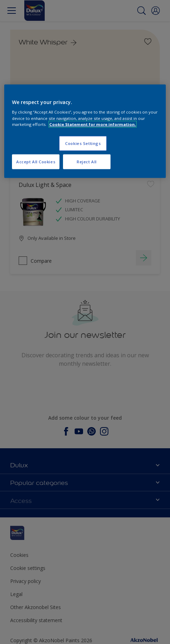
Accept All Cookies (36, 161)
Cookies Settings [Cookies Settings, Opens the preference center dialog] (83, 143)
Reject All (87, 161)
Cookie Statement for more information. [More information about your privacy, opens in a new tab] (93, 124)
